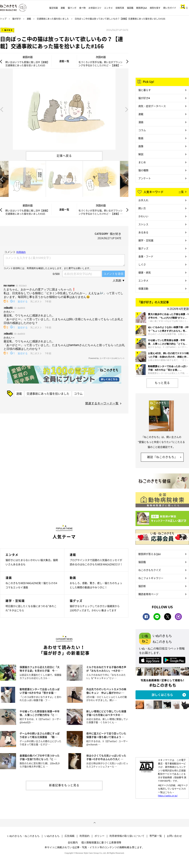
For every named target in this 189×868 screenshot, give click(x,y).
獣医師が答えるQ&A (150, 554)
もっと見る (162, 383)
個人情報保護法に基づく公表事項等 (101, 842)
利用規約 (85, 836)
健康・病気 (145, 272)
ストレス (143, 224)
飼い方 (142, 208)
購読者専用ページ (148, 594)
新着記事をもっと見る (64, 785)
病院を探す (155, 8)
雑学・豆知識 (146, 240)
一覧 (181, 192)
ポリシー (99, 836)
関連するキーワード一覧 (102, 403)
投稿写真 (120, 8)
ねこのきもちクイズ (150, 570)
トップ (3, 19)
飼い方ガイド (170, 8)
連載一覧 (64, 61)
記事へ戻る (64, 156)
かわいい (143, 216)
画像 (141, 146)
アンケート (145, 178)
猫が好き (17, 19)
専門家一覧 (156, 836)
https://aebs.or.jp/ (168, 796)
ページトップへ (94, 823)
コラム (78, 394)
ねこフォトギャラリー (151, 578)
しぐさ (142, 264)
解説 (141, 154)
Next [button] (127, 109)
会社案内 (73, 842)
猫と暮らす (145, 90)
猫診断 (142, 586)
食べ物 (82, 8)
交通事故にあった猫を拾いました (53, 19)
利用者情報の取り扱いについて (127, 836)
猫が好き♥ (144, 98)
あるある (143, 232)
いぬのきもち (52, 836)
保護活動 (143, 288)
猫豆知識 (53, 8)
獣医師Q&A (142, 8)
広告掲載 (70, 836)
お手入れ (143, 200)
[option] (64, 109)
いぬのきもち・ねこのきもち (23, 836)
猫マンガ (72, 8)
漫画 (141, 122)
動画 (141, 138)
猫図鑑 (130, 8)
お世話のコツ (95, 8)
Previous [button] (2, 109)
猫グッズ (143, 248)
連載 (63, 8)
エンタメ (108, 8)
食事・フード (146, 256)
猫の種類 (143, 170)
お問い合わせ (174, 836)
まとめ (142, 162)
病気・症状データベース (152, 106)
